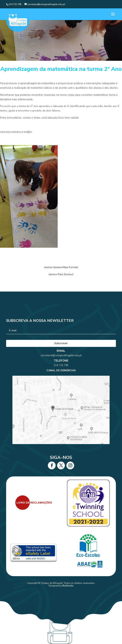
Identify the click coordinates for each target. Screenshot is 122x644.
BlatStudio (68, 586)
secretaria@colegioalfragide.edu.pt (61, 367)
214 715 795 (61, 373)
